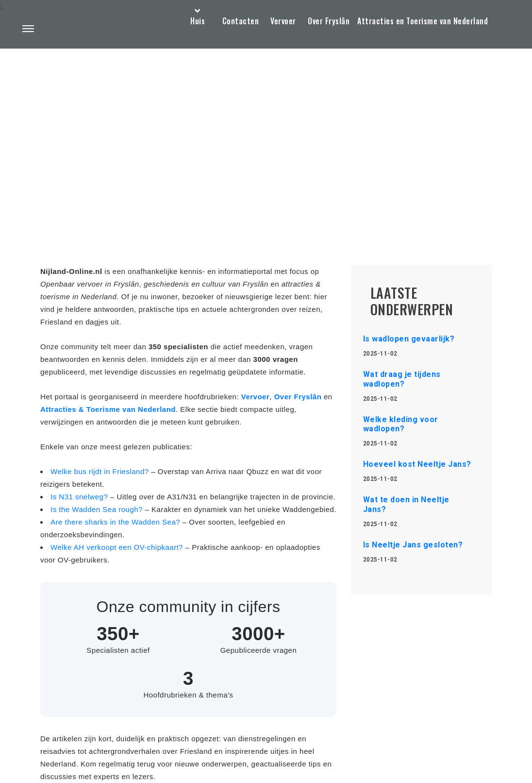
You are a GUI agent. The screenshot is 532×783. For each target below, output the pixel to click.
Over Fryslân (329, 21)
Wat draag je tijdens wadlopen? (402, 379)
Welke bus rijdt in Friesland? (101, 471)
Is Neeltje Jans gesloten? (413, 545)
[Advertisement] (266, 134)
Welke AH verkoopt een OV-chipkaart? (118, 547)
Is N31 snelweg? (80, 497)
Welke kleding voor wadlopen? (401, 424)
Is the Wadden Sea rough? (98, 509)
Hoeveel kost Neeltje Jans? (417, 464)
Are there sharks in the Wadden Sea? (116, 522)
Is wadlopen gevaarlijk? (409, 339)
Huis (198, 21)
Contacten (241, 21)
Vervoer (283, 21)
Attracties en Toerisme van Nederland (423, 21)
